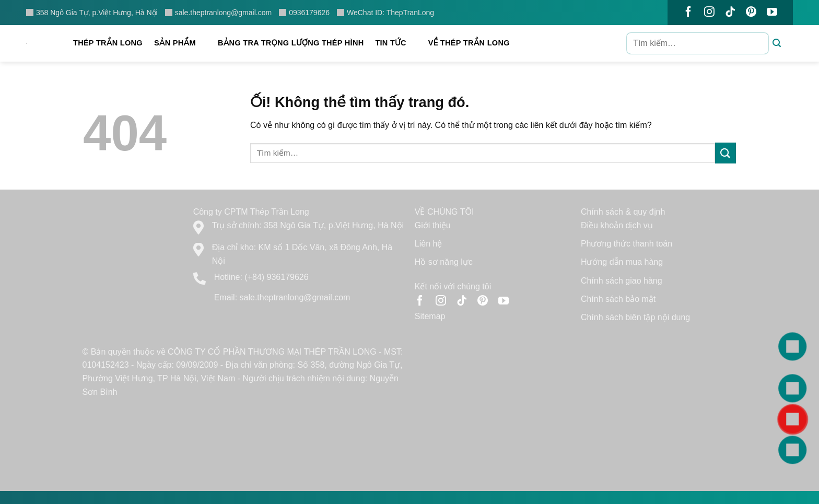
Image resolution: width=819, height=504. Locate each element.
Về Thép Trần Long (474, 43)
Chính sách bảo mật (618, 299)
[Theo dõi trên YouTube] (772, 13)
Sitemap (430, 316)
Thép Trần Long (108, 43)
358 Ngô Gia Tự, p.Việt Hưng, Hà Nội (92, 13)
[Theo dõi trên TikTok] (730, 13)
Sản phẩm (180, 43)
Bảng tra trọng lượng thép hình (291, 43)
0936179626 (304, 13)
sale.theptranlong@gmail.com (218, 13)
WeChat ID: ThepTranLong (385, 13)
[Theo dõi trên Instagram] (709, 13)
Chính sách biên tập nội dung (635, 317)
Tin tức (396, 43)
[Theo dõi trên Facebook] (688, 13)
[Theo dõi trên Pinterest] (751, 13)
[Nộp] (777, 44)
